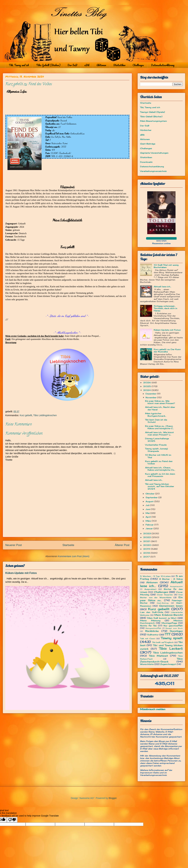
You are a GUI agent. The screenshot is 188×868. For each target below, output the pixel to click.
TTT (168, 634)
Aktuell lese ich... (162, 287)
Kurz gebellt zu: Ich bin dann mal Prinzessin (160, 475)
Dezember (151, 394)
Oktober (150, 494)
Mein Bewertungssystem (153, 121)
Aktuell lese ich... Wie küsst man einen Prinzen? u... (159, 434)
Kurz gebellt (26, 415)
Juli (148, 505)
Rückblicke (152, 631)
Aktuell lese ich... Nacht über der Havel (160, 408)
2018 (147, 553)
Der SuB (72, 65)
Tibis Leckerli (171, 648)
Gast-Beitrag (163, 603)
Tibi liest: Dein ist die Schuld (156, 421)
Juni (148, 509)
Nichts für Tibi (148, 626)
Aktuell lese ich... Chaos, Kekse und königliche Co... (160, 469)
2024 (147, 390)
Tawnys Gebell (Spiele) (152, 112)
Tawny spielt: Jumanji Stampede (156, 450)
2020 (148, 545)
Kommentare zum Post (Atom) (74, 556)
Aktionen (101, 65)
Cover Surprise (165, 595)
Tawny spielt (172, 638)
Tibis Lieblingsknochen (45, 415)
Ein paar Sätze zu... (161, 599)
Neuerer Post (14, 545)
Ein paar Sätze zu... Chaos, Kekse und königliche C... (159, 427)
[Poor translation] (12, 820)
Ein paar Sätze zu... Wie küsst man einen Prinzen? (160, 402)
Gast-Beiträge (148, 144)
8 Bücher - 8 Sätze (171, 579)
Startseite (68, 545)
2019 (147, 549)
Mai (148, 513)
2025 (147, 386)
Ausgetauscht (176, 586)
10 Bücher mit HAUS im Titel (158, 456)
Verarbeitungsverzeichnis (153, 171)
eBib (87, 65)
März (149, 521)
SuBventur (153, 635)
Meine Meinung (150, 620)
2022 (147, 537)
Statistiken (119, 65)
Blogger (113, 798)
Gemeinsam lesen (171, 606)
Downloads (146, 162)
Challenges (138, 65)
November (151, 397)
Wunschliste (147, 664)
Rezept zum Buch (174, 628)
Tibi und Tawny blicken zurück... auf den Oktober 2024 (160, 486)
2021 (147, 541)
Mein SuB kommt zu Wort (162, 618)
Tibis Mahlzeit (158, 656)
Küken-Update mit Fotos (21, 573)
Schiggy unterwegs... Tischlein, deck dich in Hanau (165, 308)
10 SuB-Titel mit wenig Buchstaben (166, 266)
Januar (149, 528)
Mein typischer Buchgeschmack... (156, 415)
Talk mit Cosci (148, 639)
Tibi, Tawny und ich (19, 65)
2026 (147, 383)
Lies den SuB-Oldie (152, 612)
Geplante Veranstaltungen (154, 153)
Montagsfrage (169, 623)
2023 (147, 533)
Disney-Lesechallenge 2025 (157, 440)
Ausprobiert (150, 589)
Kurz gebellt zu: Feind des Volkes (159, 462)
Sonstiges (176, 631)
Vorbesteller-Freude (156, 445)
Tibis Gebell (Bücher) (48, 65)
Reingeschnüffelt (153, 628)
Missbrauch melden (153, 709)
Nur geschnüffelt (173, 626)
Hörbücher (146, 130)
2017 (147, 557)
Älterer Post (122, 545)
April (148, 517)
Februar (150, 525)
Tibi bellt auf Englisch (163, 642)
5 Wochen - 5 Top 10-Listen (155, 576)
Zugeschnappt (168, 664)
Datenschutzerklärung (163, 65)
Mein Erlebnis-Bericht (169, 615)
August (150, 501)
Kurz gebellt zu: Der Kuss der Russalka (167, 350)
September (152, 497)
